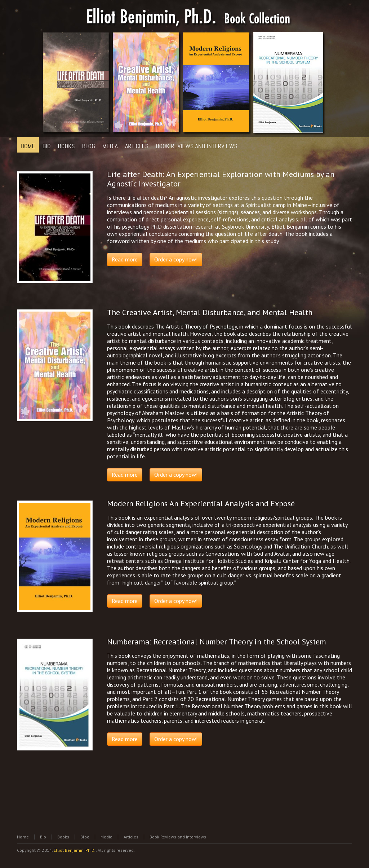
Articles (131, 837)
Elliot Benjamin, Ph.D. (75, 850)
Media (106, 837)
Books (63, 837)
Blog (85, 837)
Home (23, 837)
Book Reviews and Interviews (178, 837)
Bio (43, 837)
